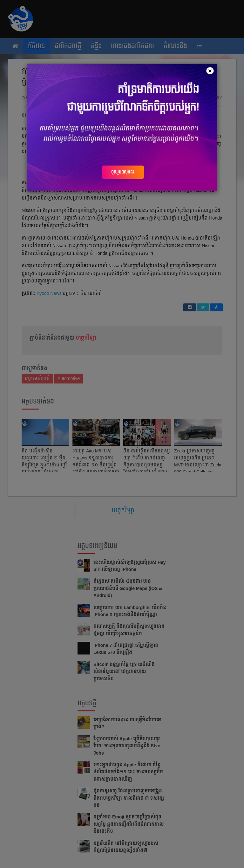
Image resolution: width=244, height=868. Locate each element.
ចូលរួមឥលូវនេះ (123, 172)
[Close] (210, 71)
